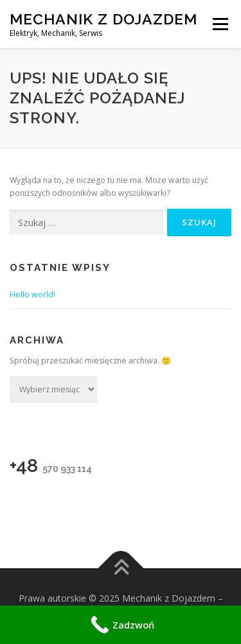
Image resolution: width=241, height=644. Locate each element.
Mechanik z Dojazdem (103, 19)
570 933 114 (67, 469)
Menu (219, 24)
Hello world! (32, 294)
